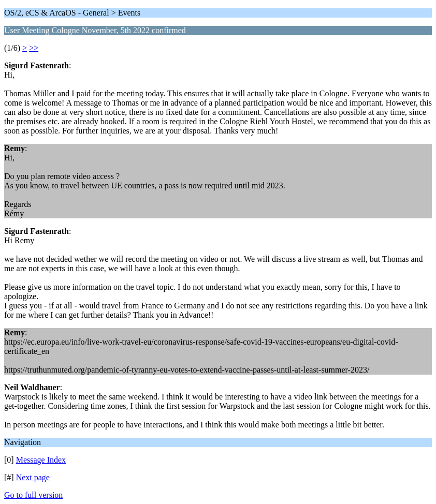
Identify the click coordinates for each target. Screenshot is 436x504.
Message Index (41, 460)
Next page (33, 477)
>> (34, 48)
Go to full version (33, 495)
